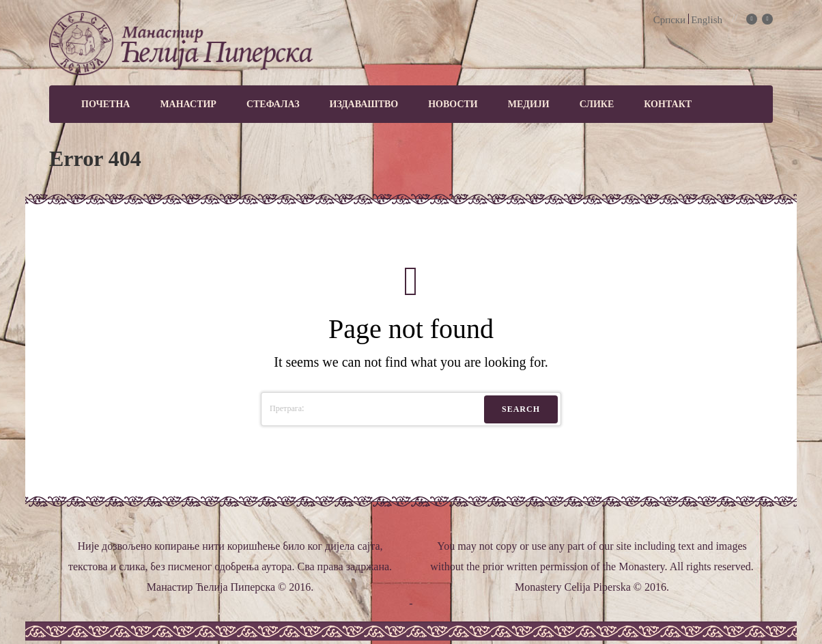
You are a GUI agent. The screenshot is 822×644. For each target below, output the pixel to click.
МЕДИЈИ (529, 104)
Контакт (668, 104)
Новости (453, 104)
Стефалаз (273, 104)
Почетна (105, 104)
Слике (597, 104)
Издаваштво (364, 104)
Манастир (188, 104)
